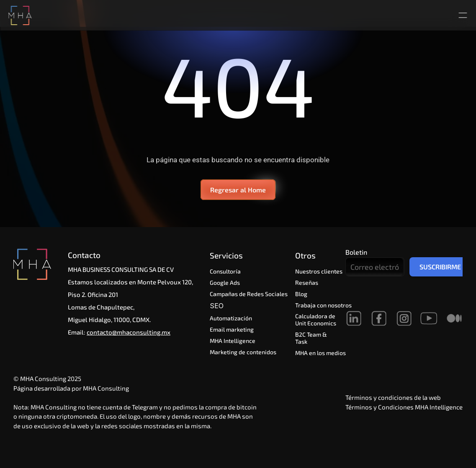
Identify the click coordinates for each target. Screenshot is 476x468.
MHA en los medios (320, 353)
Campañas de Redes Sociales (249, 294)
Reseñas (307, 283)
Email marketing (232, 329)
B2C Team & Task (312, 338)
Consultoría (225, 271)
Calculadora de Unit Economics (316, 320)
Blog (301, 294)
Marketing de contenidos (243, 352)
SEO (218, 306)
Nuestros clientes (319, 271)
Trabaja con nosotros (323, 305)
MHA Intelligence (233, 341)
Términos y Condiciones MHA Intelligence (404, 407)
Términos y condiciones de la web (393, 397)
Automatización (232, 318)
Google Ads (225, 283)
